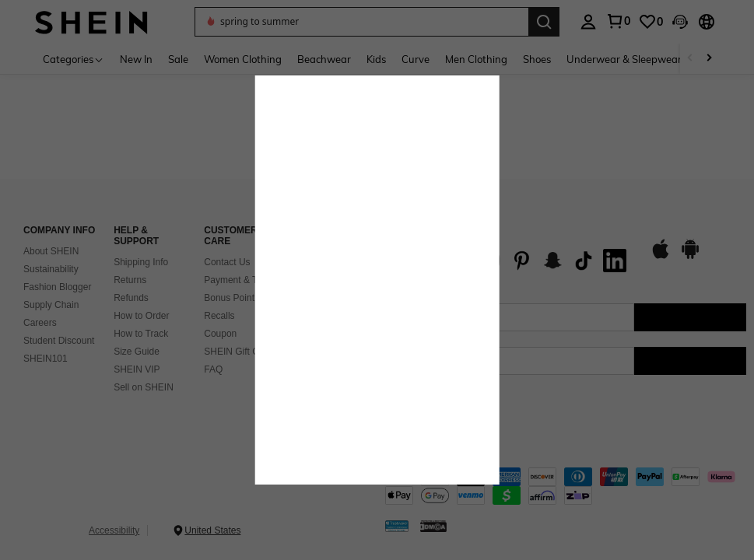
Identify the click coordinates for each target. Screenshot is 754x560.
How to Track (141, 334)
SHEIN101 (46, 359)
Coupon (220, 334)
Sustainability (51, 269)
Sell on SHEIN (144, 387)
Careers (40, 323)
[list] (510, 261)
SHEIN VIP (137, 369)
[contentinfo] (566, 486)
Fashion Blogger (57, 287)
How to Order (141, 316)
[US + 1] (416, 361)
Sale (178, 59)
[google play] (690, 257)
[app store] (661, 257)
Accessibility (114, 530)
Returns (130, 280)
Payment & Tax (235, 280)
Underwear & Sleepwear (624, 59)
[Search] (544, 22)
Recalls (219, 316)
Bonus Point (229, 298)
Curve (416, 59)
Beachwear (324, 59)
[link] (651, 22)
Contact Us (227, 262)
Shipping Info (141, 262)
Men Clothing (476, 59)
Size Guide (137, 352)
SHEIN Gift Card (238, 352)
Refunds (131, 298)
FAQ (213, 369)
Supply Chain (51, 305)
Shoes (537, 59)
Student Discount (59, 341)
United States (212, 530)
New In (136, 59)
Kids (376, 59)
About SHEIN (51, 251)
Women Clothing (243, 59)
